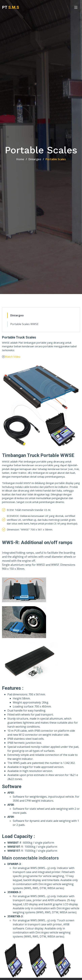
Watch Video (13, 357)
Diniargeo (35, 159)
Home (20, 159)
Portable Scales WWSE (24, 324)
